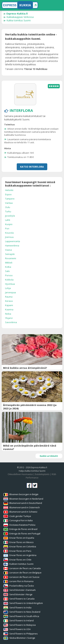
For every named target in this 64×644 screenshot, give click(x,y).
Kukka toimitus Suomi (17, 20)
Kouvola (9, 233)
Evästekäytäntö (42, 474)
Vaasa (8, 250)
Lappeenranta (13, 241)
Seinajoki (10, 254)
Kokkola (9, 280)
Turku (8, 211)
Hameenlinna (12, 246)
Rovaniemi (11, 258)
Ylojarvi (9, 318)
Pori (7, 228)
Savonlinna (11, 322)
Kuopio (9, 224)
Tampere (10, 199)
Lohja (8, 288)
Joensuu (9, 237)
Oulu (8, 207)
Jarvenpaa (10, 292)
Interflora (21, 110)
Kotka (8, 267)
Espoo (8, 194)
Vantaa (9, 203)
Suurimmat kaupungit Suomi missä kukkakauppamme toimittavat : (30, 184)
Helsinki (9, 190)
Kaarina (9, 309)
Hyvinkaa (10, 284)
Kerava (9, 301)
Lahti (8, 220)
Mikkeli (9, 263)
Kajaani (9, 305)
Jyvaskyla (10, 216)
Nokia (8, 314)
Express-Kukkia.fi (16, 14)
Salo (7, 271)
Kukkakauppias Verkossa (19, 17)
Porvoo (9, 275)
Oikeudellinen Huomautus (20, 474)
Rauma (9, 297)
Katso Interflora (32, 167)
